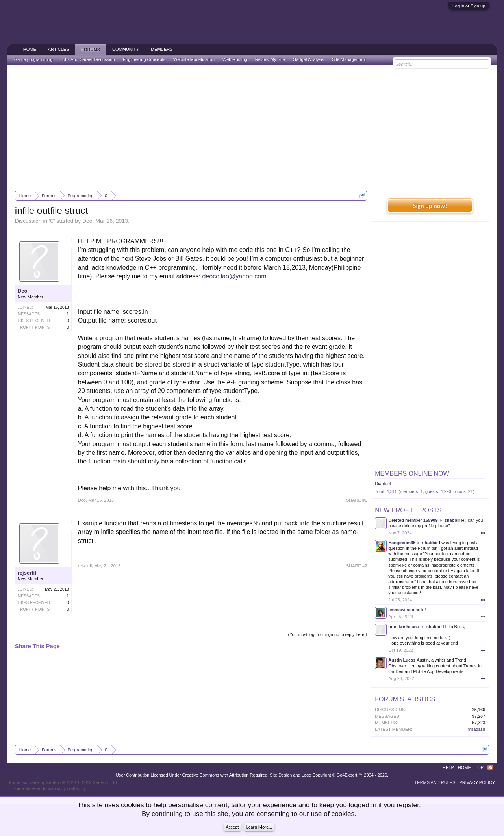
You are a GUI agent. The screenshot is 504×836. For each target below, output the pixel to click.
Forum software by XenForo (64, 782)
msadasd (477, 729)
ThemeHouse (100, 788)
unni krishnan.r (404, 627)
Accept (233, 827)
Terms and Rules (435, 782)
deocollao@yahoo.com (234, 276)
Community (126, 49)
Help (448, 767)
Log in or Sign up (469, 6)
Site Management (349, 59)
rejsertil (27, 573)
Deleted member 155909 (413, 520)
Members (162, 49)
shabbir (452, 520)
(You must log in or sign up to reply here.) (327, 634)
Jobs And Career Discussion (88, 59)
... (375, 59)
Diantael (383, 484)
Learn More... (259, 827)
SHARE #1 (357, 500)
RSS (490, 767)
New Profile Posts (408, 510)
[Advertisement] (252, 128)
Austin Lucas (402, 660)
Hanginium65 (402, 543)
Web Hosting (235, 59)
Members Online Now (412, 474)
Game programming (33, 59)
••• (483, 533)
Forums (91, 50)
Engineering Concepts (144, 59)
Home (30, 49)
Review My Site (270, 59)
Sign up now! (430, 206)
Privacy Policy (477, 782)
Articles (59, 49)
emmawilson (401, 610)
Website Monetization (194, 59)
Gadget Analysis (309, 59)
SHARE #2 (357, 566)
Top (479, 767)
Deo (87, 221)
